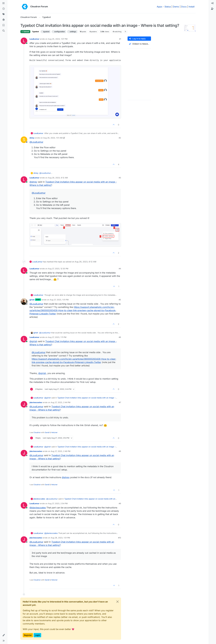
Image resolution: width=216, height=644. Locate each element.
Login (37, 635)
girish (32, 300)
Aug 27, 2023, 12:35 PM (58, 269)
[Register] (212, 9)
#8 (120, 451)
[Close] (118, 602)
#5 (120, 300)
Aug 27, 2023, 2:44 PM (61, 402)
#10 (120, 538)
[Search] (4, 31)
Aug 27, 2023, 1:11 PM (57, 337)
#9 (120, 503)
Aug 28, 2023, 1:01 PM (60, 538)
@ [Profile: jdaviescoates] (38, 508)
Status (168, 7)
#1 (120, 39)
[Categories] (4, 3)
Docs (184, 7)
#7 (120, 402)
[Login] (212, 3)
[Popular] (4, 20)
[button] (4, 635)
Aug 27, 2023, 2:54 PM (58, 503)
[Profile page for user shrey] (24, 140)
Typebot (35, 32)
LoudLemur (34, 39)
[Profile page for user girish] (24, 302)
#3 (120, 178)
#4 (120, 269)
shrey (32, 138)
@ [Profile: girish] (33, 341)
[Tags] (4, 14)
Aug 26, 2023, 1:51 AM (53, 138)
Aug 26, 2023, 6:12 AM (58, 178)
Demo (176, 7)
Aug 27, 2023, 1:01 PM (59, 300)
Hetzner (54, 432)
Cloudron (37, 432)
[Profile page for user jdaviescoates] (24, 404)
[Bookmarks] (4, 25)
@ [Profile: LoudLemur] (36, 142)
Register (28, 635)
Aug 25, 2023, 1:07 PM (58, 39)
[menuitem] (212, 3)
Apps (159, 7)
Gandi (47, 432)
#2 (120, 138)
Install (192, 7)
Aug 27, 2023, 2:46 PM (61, 451)
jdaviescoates (36, 402)
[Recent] (4, 9)
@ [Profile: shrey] (33, 182)
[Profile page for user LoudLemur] (24, 41)
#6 (120, 337)
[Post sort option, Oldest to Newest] (139, 44)
